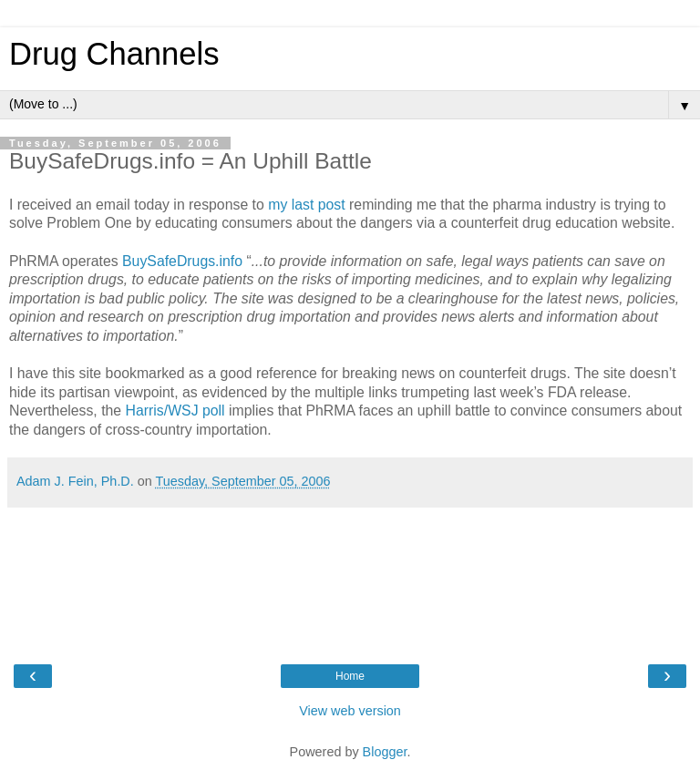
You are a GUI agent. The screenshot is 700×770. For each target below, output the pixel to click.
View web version (350, 711)
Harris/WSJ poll (175, 411)
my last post (306, 205)
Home (350, 676)
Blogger (385, 752)
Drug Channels (114, 54)
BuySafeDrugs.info (182, 261)
